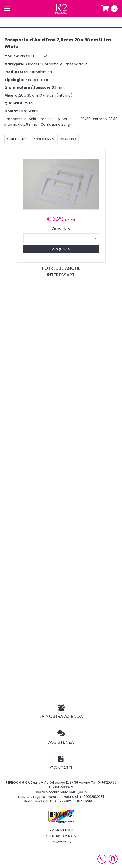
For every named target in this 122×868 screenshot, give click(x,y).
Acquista (61, 249)
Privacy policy (61, 842)
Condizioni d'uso (61, 830)
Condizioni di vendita (61, 836)
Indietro (68, 139)
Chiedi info (17, 139)
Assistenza (44, 139)
